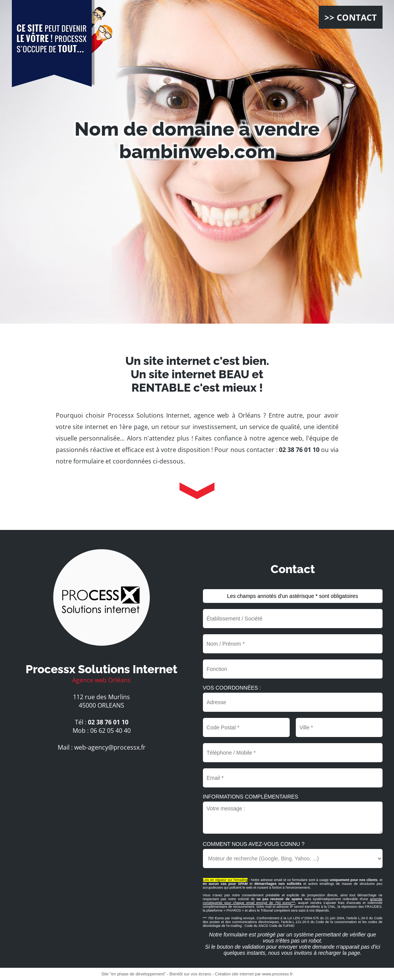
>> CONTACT (351, 17)
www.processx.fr (277, 974)
